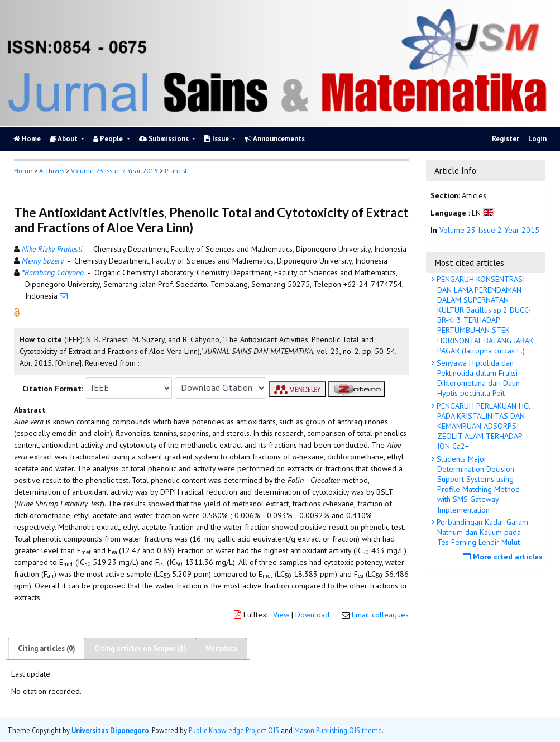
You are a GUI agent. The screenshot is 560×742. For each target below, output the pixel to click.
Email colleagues (380, 615)
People (109, 139)
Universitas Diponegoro (110, 730)
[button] (17, 311)
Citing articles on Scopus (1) (140, 648)
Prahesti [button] (177, 171)
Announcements (275, 139)
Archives (52, 171)
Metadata (221, 648)
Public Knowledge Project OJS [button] (234, 730)
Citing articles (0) (47, 648)
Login (537, 139)
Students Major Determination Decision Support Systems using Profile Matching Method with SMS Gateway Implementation (477, 484)
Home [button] (23, 171)
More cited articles (504, 557)
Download (312, 615)
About (64, 139)
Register (506, 139)
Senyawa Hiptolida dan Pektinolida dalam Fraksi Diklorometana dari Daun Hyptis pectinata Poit (477, 378)
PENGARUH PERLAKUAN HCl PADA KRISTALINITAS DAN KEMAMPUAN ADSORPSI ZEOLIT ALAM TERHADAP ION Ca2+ (482, 426)
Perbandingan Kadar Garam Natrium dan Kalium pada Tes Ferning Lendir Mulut (481, 532)
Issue (217, 139)
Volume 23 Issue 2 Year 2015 (114, 171)
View (281, 615)
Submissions (165, 139)
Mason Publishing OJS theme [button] (338, 730)
